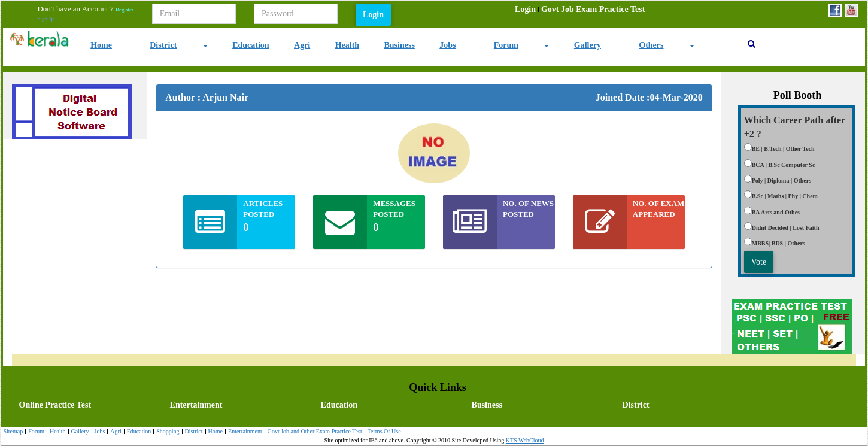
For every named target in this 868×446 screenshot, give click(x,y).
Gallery (588, 45)
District (163, 45)
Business (400, 45)
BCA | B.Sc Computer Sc (784, 165)
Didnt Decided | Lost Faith (786, 228)
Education (251, 45)
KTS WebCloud (525, 440)
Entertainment (196, 405)
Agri (302, 45)
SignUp (45, 19)
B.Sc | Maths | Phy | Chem (785, 196)
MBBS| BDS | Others (779, 243)
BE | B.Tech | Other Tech (783, 149)
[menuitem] (525, 10)
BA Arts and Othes (776, 212)
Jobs (447, 45)
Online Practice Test (55, 405)
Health (347, 45)
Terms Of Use (383, 432)
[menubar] (580, 10)
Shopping (166, 432)
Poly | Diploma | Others (781, 180)
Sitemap (13, 431)
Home (101, 45)
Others (651, 45)
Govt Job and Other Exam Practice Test (313, 432)
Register (125, 10)
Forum (506, 45)
